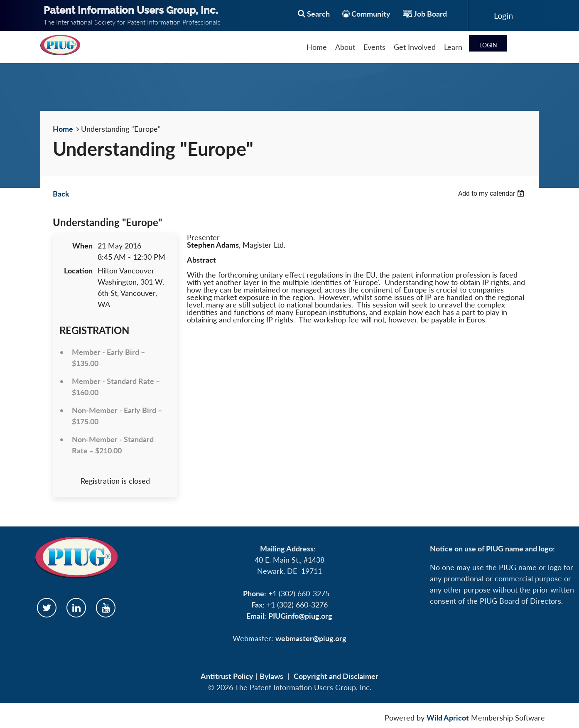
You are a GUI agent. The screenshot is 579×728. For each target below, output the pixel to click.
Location (78, 271)
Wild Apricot (448, 718)
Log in (503, 15)
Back (61, 194)
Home (63, 129)
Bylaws (271, 676)
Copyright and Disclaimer (336, 676)
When (82, 246)
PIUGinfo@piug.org (300, 616)
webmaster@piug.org (311, 638)
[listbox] (492, 193)
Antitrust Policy (227, 676)
